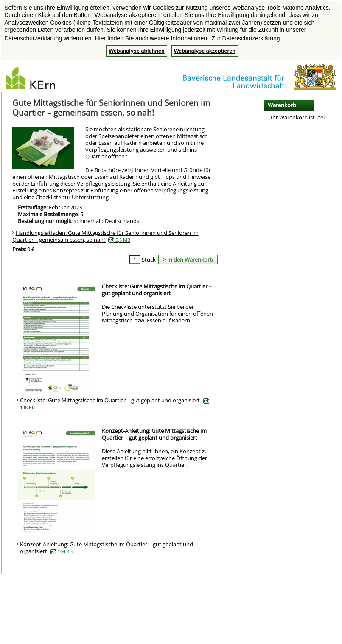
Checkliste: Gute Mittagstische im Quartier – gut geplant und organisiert (115, 403)
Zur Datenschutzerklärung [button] (246, 38)
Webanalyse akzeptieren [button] (205, 51)
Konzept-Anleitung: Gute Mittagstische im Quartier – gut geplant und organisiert (107, 548)
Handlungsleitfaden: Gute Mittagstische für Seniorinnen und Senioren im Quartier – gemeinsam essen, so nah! (105, 236)
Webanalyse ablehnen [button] (136, 51)
